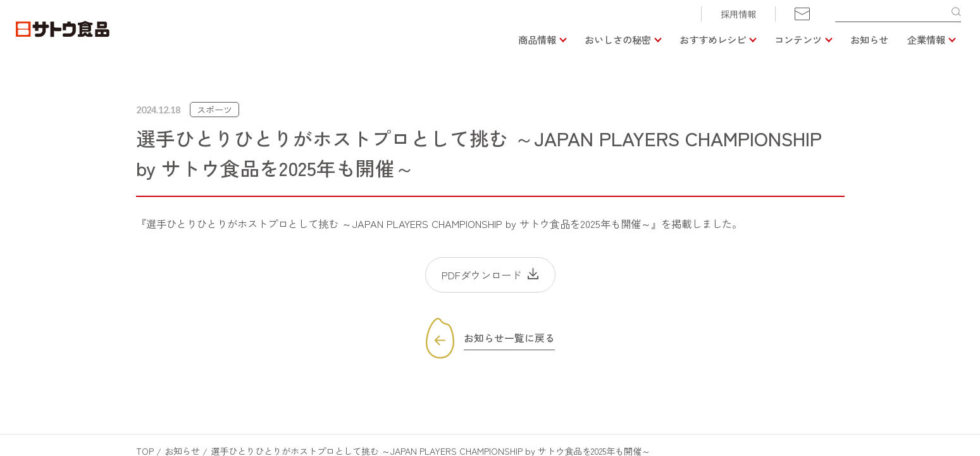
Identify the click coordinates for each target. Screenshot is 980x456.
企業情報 (926, 39)
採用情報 (738, 14)
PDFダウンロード (481, 275)
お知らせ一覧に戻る (509, 338)
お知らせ (869, 39)
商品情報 (537, 39)
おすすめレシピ (713, 39)
